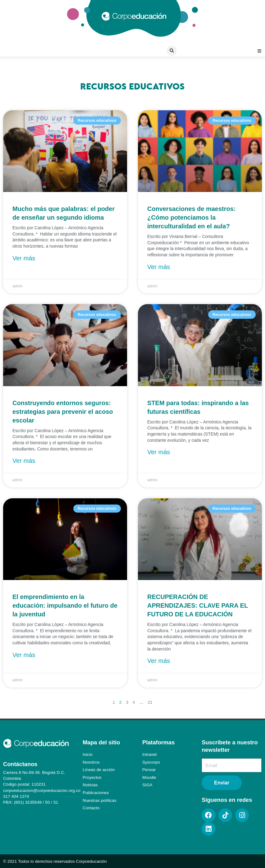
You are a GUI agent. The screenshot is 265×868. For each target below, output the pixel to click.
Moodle (149, 777)
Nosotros (91, 762)
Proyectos (92, 777)
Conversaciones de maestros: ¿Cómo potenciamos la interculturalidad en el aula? (192, 217)
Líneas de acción (99, 770)
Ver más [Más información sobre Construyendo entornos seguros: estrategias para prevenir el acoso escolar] (24, 461)
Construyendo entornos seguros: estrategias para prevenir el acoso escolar (63, 412)
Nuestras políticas (100, 800)
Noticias (90, 785)
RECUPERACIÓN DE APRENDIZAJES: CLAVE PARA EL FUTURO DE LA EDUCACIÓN (198, 605)
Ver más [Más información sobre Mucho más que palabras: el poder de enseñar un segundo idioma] (24, 258)
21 (150, 702)
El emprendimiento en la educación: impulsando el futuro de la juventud (65, 605)
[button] (172, 51)
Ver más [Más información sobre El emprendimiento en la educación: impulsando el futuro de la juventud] (24, 655)
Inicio (88, 754)
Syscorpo (151, 762)
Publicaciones (96, 793)
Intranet (149, 754)
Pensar (149, 770)
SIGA (147, 785)
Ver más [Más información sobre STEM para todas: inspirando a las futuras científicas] (159, 452)
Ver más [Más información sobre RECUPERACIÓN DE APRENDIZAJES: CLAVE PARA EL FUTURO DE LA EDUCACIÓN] (159, 661)
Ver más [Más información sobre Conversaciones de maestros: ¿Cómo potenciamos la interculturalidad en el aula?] (159, 267)
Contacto (91, 808)
